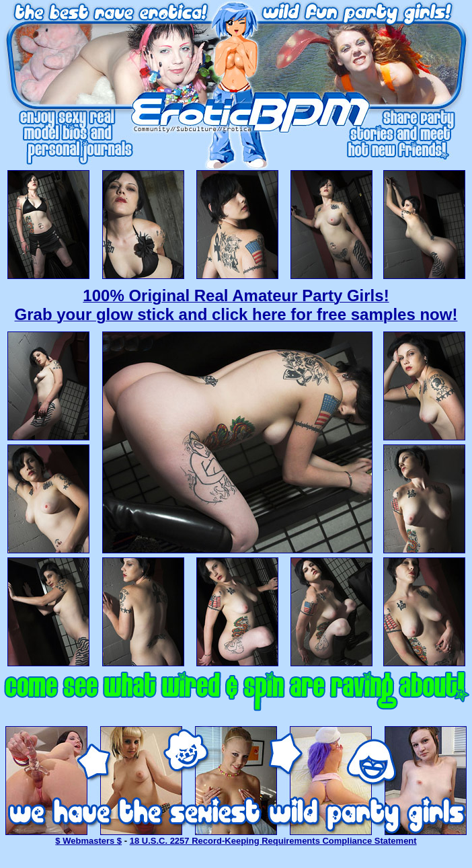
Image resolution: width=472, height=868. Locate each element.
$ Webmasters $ (88, 841)
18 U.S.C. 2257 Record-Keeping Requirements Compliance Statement (273, 841)
